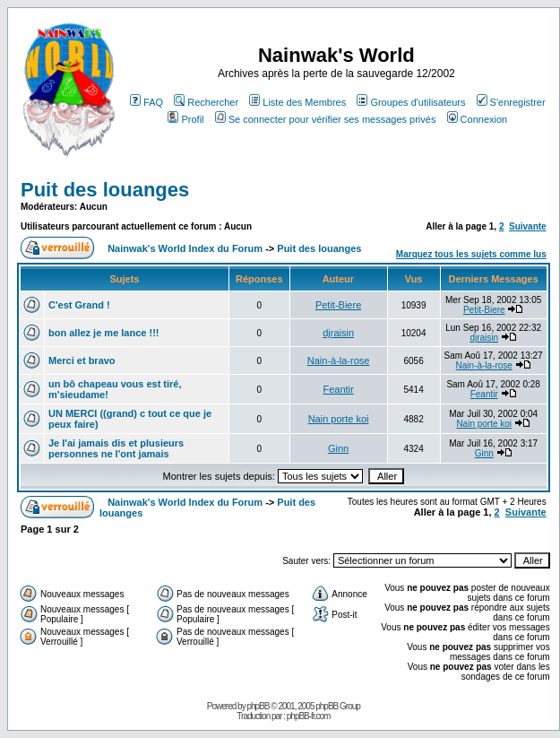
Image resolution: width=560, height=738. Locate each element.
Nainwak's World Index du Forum (185, 248)
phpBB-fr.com (309, 716)
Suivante (528, 226)
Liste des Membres (297, 102)
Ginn (338, 448)
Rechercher (206, 102)
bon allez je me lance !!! (103, 333)
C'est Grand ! (79, 305)
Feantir (338, 389)
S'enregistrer (511, 102)
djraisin (338, 333)
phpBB (258, 706)
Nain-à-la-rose (339, 360)
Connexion (478, 119)
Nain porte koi (339, 419)
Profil (185, 119)
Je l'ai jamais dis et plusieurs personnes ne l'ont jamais (116, 448)
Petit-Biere (338, 305)
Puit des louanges (105, 190)
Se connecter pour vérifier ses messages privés (326, 119)
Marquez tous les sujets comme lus (471, 254)
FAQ (146, 102)
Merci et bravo (82, 360)
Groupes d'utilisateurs (411, 102)
